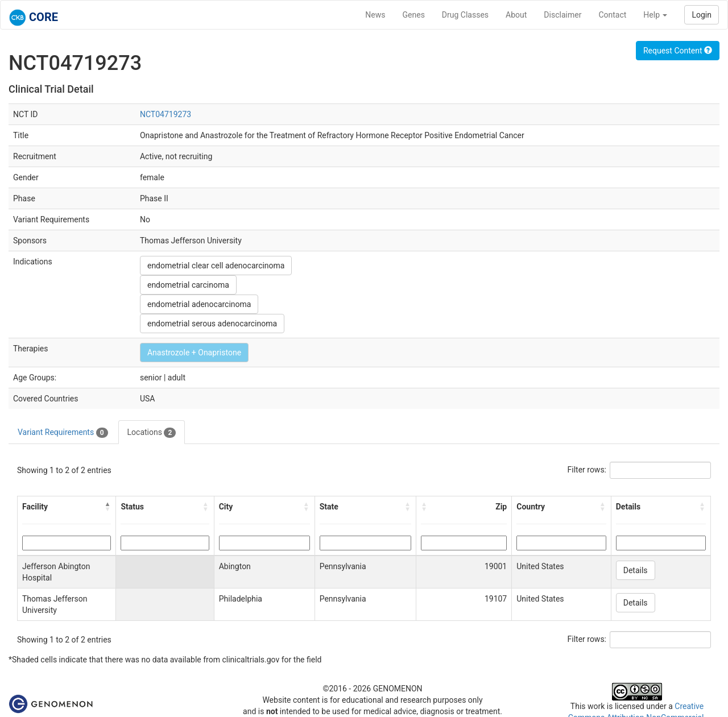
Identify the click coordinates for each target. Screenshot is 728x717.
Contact (612, 15)
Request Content (678, 51)
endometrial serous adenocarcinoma (212, 324)
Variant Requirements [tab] (63, 433)
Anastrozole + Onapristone (194, 353)
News (375, 15)
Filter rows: (587, 470)
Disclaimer (562, 15)
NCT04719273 (166, 114)
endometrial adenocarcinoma (199, 304)
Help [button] (655, 15)
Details (636, 570)
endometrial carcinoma (188, 285)
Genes (414, 15)
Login (702, 15)
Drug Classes (465, 15)
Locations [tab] (152, 433)
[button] (107, 507)
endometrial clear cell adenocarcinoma (216, 266)
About (516, 15)
